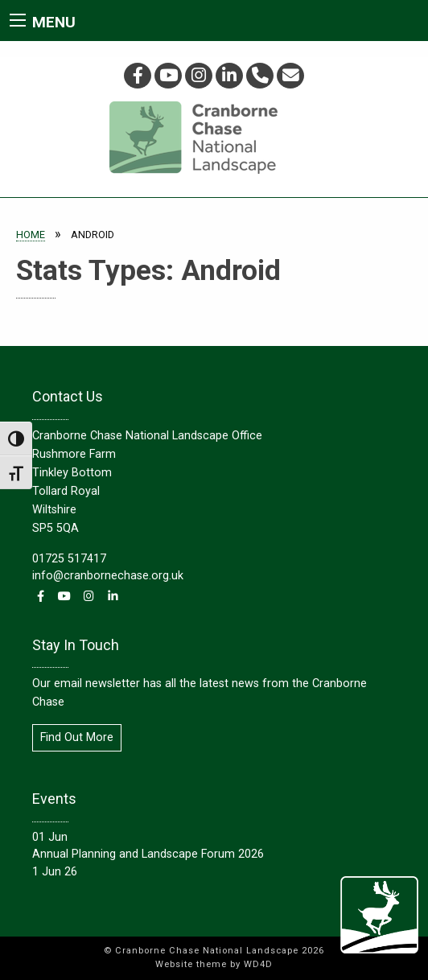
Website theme (191, 964)
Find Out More (77, 737)
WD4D (258, 964)
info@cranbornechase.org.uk (108, 576)
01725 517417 (69, 559)
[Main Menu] (18, 20)
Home (31, 235)
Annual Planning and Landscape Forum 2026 (148, 854)
